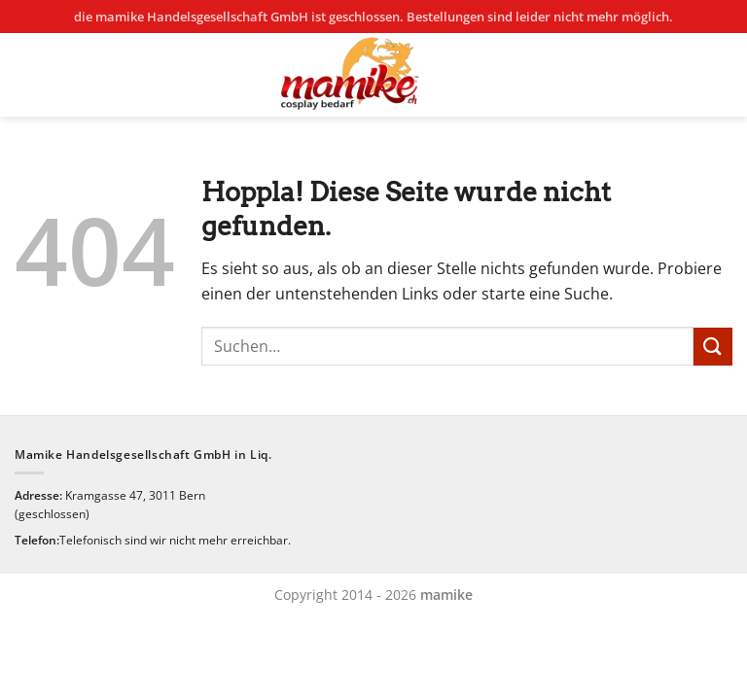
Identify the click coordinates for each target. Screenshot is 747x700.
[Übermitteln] (713, 347)
